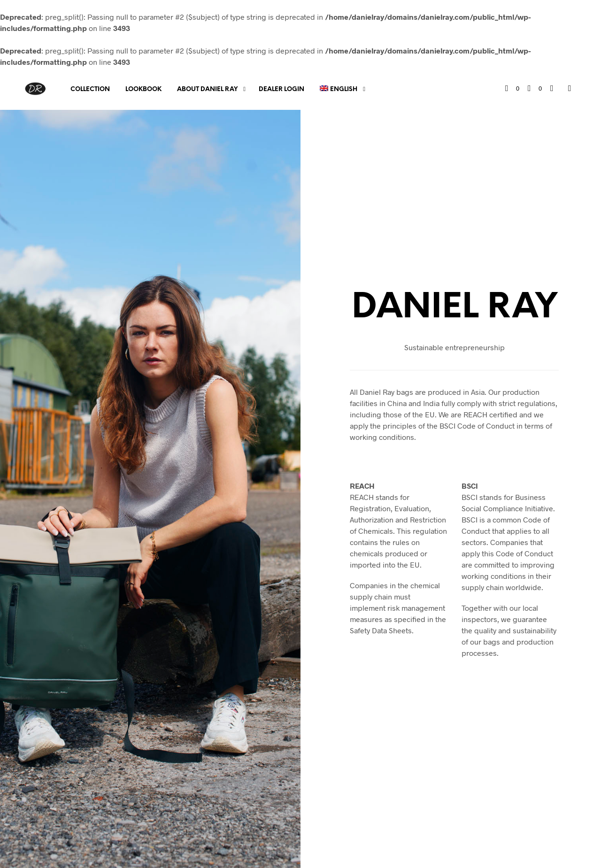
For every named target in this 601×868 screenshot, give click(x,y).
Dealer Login (281, 89)
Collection (90, 89)
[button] (512, 89)
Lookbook (143, 89)
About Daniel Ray (207, 89)
